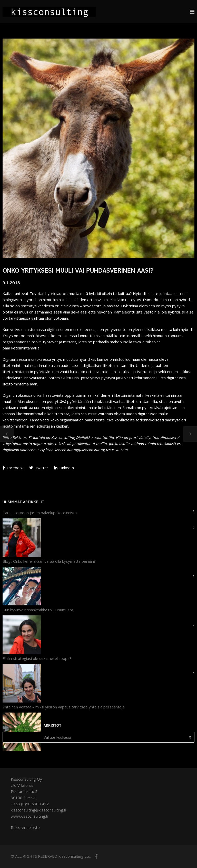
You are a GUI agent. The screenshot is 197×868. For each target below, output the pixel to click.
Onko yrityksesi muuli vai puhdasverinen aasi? (78, 271)
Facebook (13, 468)
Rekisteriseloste (25, 827)
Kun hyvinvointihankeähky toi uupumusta (38, 610)
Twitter (39, 468)
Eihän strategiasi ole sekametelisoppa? (37, 658)
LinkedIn (64, 468)
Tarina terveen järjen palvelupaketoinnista (40, 513)
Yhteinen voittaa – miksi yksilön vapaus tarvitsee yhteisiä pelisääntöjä (64, 707)
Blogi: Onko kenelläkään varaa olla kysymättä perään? (49, 561)
